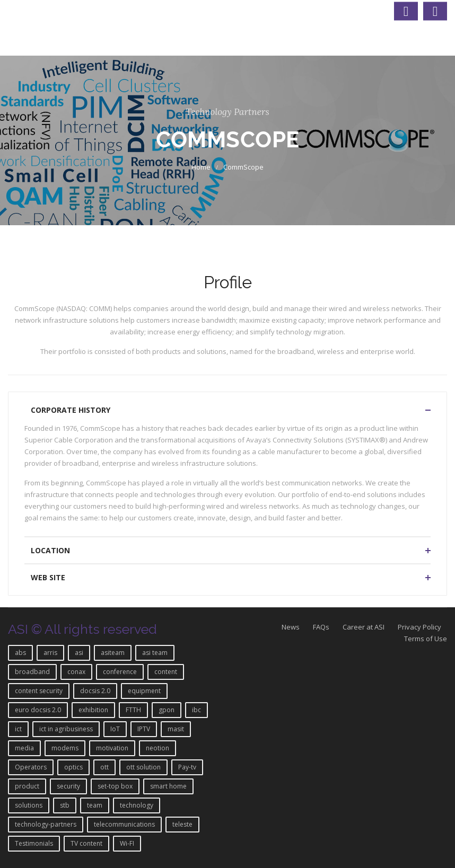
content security (39, 691)
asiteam (113, 653)
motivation (112, 748)
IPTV (144, 729)
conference (120, 672)
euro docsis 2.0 (38, 710)
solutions (29, 805)
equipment (144, 691)
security (68, 786)
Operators (31, 767)
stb (65, 805)
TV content (86, 843)
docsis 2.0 (95, 691)
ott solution (143, 767)
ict (18, 729)
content (166, 672)
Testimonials (34, 843)
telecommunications (124, 824)
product (27, 786)
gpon (167, 710)
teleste (182, 824)
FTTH (133, 710)
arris (50, 653)
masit (176, 729)
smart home (168, 786)
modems (65, 748)
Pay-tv (187, 767)
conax (76, 672)
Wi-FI (127, 843)
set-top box (115, 786)
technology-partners (46, 824)
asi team (155, 653)
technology (137, 805)
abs (20, 653)
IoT (115, 729)
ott (104, 767)
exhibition (93, 710)
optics (73, 767)
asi (79, 653)
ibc (196, 710)
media (24, 748)
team (95, 805)
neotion (157, 748)
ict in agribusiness (66, 729)
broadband (32, 672)
